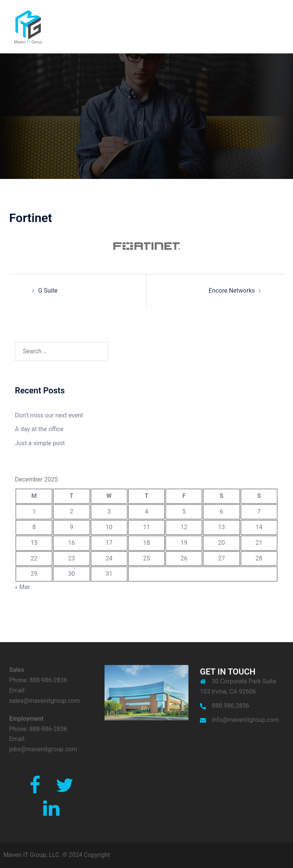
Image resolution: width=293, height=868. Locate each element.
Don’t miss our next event (49, 415)
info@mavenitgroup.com (245, 720)
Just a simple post (40, 443)
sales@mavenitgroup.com (45, 701)
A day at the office (39, 429)
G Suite (48, 291)
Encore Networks (232, 291)
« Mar (23, 587)
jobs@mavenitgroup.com (43, 749)
